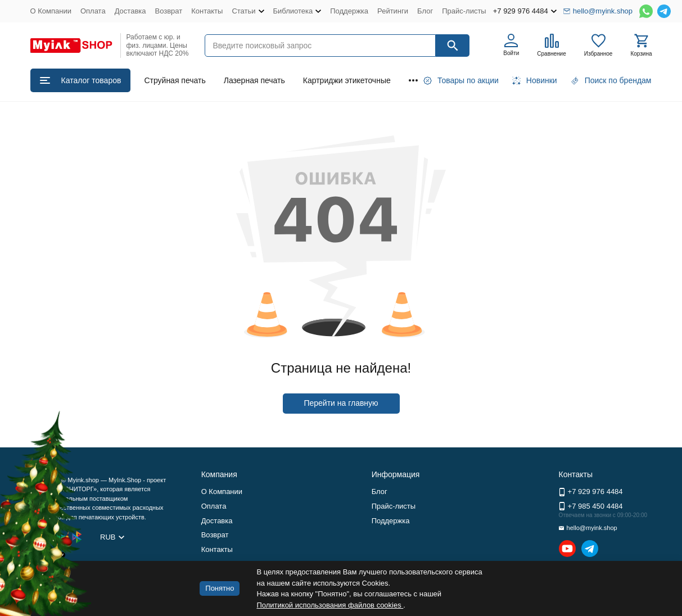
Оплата (93, 11)
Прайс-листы (464, 11)
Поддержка (349, 11)
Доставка (130, 11)
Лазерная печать (254, 80)
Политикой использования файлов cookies (330, 605)
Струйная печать (175, 80)
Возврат (169, 11)
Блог (425, 11)
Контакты (207, 11)
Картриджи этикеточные (347, 80)
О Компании (51, 11)
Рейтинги (393, 11)
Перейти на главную (341, 403)
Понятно (220, 588)
